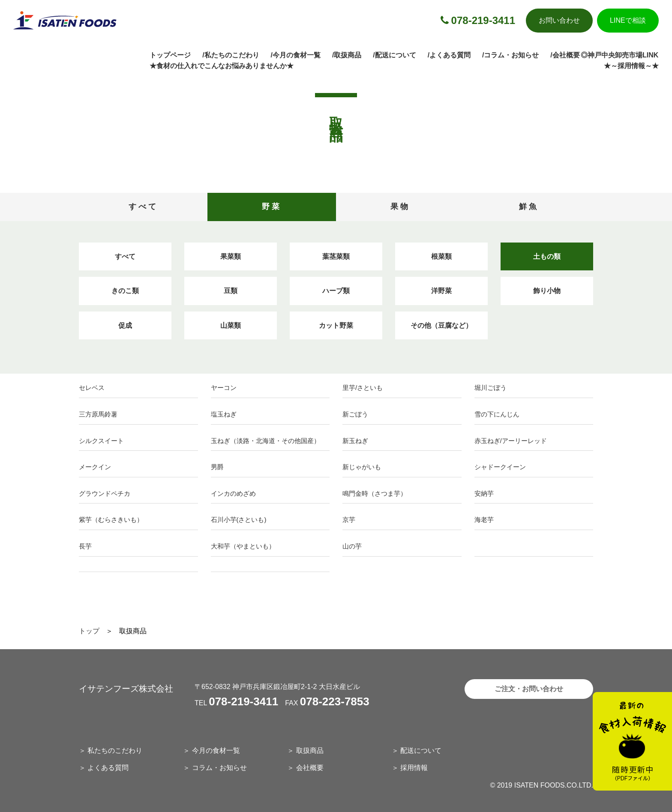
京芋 (349, 520)
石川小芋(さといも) (239, 520)
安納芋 (484, 493)
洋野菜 (441, 291)
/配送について (394, 55)
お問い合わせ (559, 20)
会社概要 (310, 768)
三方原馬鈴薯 (98, 414)
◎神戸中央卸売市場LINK (619, 55)
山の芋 (352, 546)
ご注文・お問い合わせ (529, 689)
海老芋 (484, 520)
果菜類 (231, 256)
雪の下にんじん (497, 414)
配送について (421, 751)
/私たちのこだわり (231, 55)
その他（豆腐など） (441, 325)
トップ (89, 631)
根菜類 (441, 256)
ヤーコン (224, 388)
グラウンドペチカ (105, 493)
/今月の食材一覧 (296, 55)
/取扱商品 (347, 55)
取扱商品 (310, 751)
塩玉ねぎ (224, 414)
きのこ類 (125, 291)
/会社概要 (565, 55)
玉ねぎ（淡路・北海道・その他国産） (265, 441)
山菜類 (231, 325)
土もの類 (547, 256)
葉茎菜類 (336, 256)
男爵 (217, 467)
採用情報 (414, 768)
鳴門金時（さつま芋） (375, 493)
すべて (125, 256)
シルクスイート (101, 441)
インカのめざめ (233, 493)
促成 (125, 325)
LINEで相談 (628, 20)
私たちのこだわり (115, 751)
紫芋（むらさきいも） (111, 520)
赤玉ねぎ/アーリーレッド (511, 441)
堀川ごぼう (490, 388)
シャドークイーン (500, 467)
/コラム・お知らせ (510, 55)
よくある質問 (108, 768)
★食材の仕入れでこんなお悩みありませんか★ (222, 66)
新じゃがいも (362, 467)
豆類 (231, 291)
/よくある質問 (449, 55)
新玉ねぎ (355, 441)
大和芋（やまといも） (243, 546)
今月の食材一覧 (216, 751)
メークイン (95, 467)
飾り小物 (547, 291)
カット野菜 (336, 325)
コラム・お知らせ (219, 768)
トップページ (170, 55)
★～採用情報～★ (631, 66)
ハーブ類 (336, 291)
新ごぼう (355, 414)
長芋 (85, 546)
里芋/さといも (363, 388)
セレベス (92, 388)
